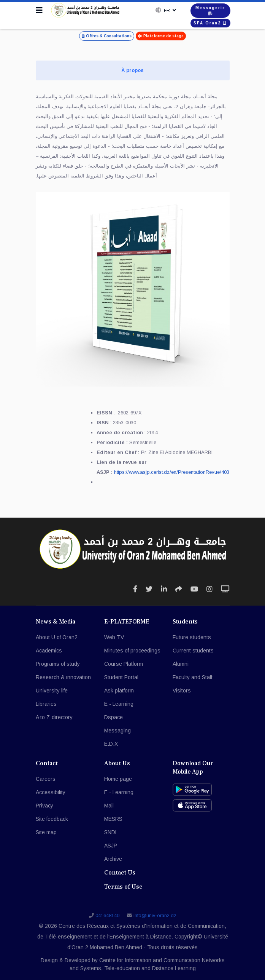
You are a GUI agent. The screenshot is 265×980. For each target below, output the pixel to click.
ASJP (111, 846)
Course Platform (124, 664)
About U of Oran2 (57, 637)
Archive (113, 859)
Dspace (113, 717)
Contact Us (120, 873)
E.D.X (111, 744)
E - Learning (119, 704)
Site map (46, 832)
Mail (109, 806)
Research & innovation (63, 677)
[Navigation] (39, 10)
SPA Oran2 (210, 23)
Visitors (182, 691)
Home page (118, 779)
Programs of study (58, 664)
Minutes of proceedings (132, 651)
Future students (192, 637)
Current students (193, 651)
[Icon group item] (135, 589)
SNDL (111, 832)
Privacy (44, 806)
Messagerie (210, 10)
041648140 (107, 916)
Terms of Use (123, 887)
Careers (46, 779)
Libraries (46, 704)
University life (52, 691)
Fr (166, 11)
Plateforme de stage (161, 36)
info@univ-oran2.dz (155, 916)
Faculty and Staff (192, 677)
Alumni (181, 664)
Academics (49, 651)
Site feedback (52, 819)
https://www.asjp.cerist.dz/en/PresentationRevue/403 (172, 472)
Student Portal (121, 677)
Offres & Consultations (107, 36)
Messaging (117, 731)
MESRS (113, 819)
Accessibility (51, 792)
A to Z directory (54, 717)
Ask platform (119, 691)
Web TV (114, 637)
